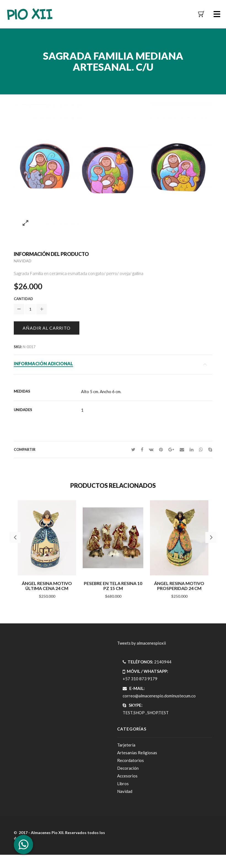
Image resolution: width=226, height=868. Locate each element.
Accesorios (127, 776)
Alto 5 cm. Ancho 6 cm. (101, 391)
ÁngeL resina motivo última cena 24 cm (47, 586)
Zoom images (25, 223)
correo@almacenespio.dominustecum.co (159, 696)
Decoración (128, 768)
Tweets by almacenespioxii (142, 643)
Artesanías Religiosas (137, 753)
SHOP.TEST (158, 713)
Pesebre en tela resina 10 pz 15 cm (113, 586)
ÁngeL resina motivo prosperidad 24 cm (179, 586)
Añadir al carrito (47, 328)
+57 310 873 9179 (140, 679)
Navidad (23, 261)
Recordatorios (131, 760)
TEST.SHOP (134, 713)
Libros (123, 784)
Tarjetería (126, 745)
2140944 (163, 662)
